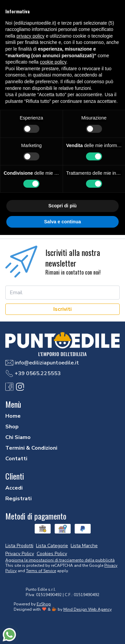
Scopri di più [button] (62, 206)
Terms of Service (41, 571)
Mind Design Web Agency (87, 609)
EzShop (44, 604)
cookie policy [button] (53, 62)
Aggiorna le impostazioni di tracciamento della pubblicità (60, 560)
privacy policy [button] (30, 36)
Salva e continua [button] (62, 222)
